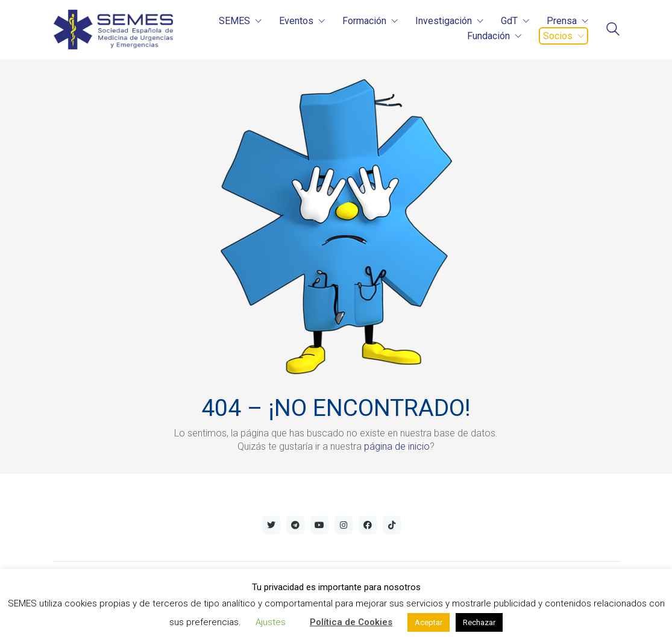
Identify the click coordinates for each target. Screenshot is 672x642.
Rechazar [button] (479, 622)
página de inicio (397, 446)
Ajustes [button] (271, 622)
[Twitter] (271, 525)
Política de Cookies (351, 622)
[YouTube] (319, 525)
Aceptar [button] (429, 622)
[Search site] (613, 30)
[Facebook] (368, 525)
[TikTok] (392, 525)
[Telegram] (295, 525)
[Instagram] (344, 525)
